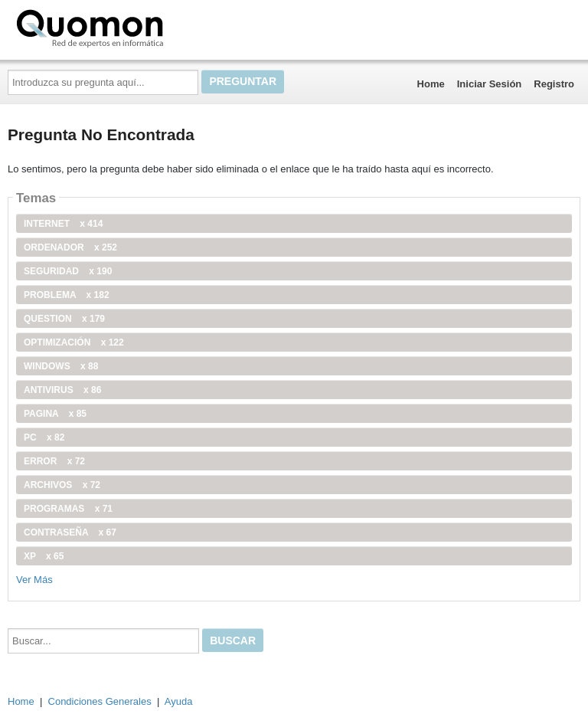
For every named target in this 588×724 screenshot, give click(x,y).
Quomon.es (139, 27)
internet (63, 224)
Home (431, 84)
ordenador (70, 247)
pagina (55, 414)
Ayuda (179, 701)
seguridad (68, 271)
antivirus (62, 390)
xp (44, 556)
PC (44, 437)
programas (68, 509)
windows (61, 366)
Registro (554, 84)
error (54, 461)
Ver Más (34, 580)
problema (67, 295)
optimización (74, 342)
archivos (62, 485)
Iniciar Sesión (490, 84)
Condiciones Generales (100, 701)
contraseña (70, 532)
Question (64, 319)
